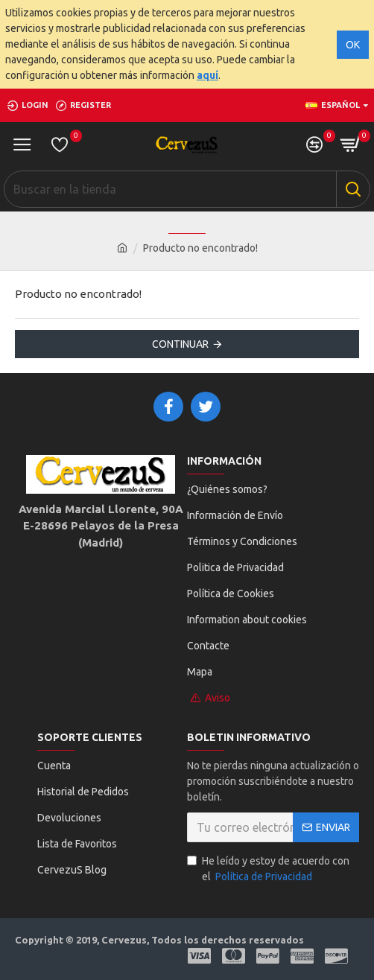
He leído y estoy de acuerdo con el (268, 870)
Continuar (180, 344)
